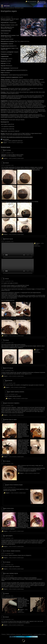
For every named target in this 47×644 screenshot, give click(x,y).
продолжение (9, 381)
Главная (3, 8)
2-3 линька (6, 593)
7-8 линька (6, 340)
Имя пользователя (32, 1)
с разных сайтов (7, 141)
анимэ (44, 634)
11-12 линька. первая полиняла (12, 551)
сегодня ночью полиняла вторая (14, 485)
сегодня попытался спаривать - (12, 403)
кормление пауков (8, 239)
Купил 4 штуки (7, 150)
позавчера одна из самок (10, 420)
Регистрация (42, 1)
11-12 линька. (7, 562)
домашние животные (10, 8)
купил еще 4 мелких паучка (10, 573)
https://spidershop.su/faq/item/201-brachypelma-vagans (20, 137)
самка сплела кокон (8, 508)
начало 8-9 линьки (8, 368)
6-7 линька (6, 279)
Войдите (5, 143)
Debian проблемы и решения (14, 634)
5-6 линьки (6, 163)
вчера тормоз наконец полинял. (16, 392)
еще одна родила (8, 536)
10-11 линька (7, 461)
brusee (5, 6)
